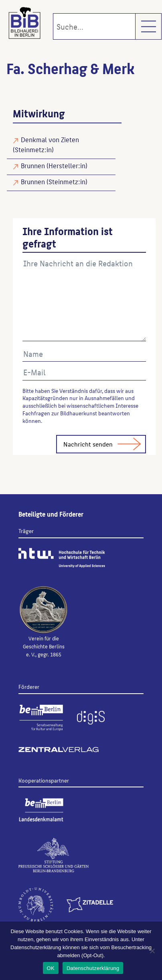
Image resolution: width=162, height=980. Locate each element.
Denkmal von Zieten (50, 139)
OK (51, 968)
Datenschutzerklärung (93, 968)
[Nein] (152, 951)
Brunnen (33, 165)
